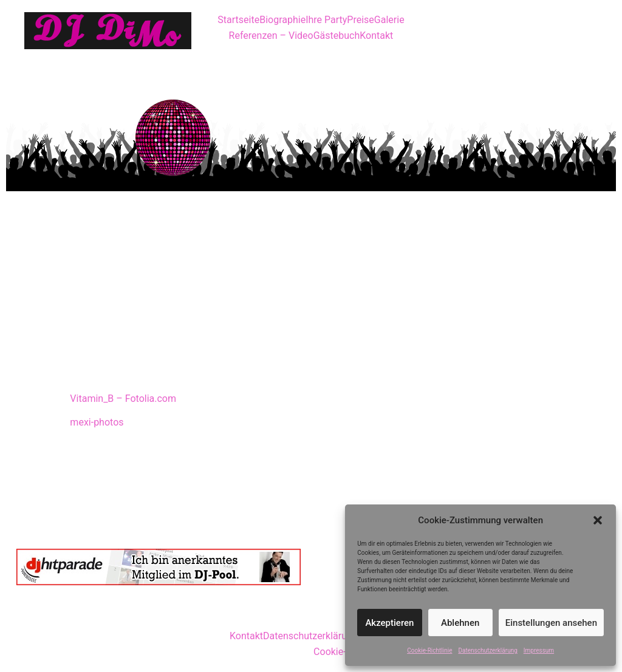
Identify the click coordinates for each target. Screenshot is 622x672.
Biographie (282, 20)
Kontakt (376, 36)
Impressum (539, 650)
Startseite (238, 20)
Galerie (389, 20)
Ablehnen (460, 623)
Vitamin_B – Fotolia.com (123, 399)
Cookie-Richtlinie (429, 650)
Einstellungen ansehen (551, 623)
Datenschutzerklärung (487, 650)
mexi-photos (97, 422)
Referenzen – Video (271, 36)
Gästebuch (337, 36)
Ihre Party (326, 20)
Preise (360, 20)
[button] (598, 520)
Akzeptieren (389, 623)
